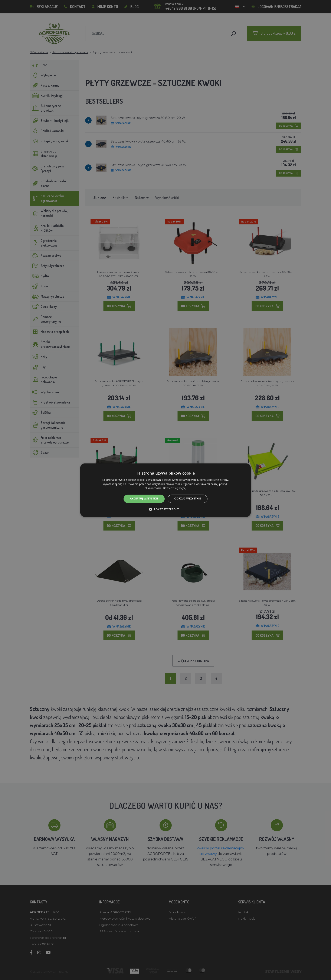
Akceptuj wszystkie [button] (144, 499)
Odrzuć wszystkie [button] (187, 499)
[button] (165, 509)
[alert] (165, 490)
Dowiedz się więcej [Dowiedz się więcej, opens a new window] (175, 488)
